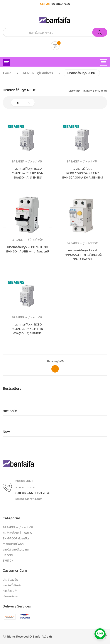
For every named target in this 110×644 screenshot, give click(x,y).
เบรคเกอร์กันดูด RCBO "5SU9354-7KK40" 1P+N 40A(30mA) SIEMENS (28, 173)
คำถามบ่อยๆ (10, 596)
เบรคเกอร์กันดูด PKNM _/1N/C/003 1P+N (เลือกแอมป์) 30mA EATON (82, 255)
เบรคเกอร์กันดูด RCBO (81, 73)
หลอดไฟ (8, 555)
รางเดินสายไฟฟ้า (13, 544)
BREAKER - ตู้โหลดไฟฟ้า (37, 73)
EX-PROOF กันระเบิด (16, 538)
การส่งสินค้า (10, 591)
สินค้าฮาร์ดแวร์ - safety (18, 533)
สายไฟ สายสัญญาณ (16, 549)
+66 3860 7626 (60, 4)
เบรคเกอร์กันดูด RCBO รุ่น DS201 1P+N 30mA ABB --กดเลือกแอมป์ (27, 249)
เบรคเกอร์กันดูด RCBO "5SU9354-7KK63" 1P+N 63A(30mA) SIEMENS (27, 329)
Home (7, 73)
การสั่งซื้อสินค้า (12, 585)
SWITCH (8, 560)
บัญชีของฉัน (10, 580)
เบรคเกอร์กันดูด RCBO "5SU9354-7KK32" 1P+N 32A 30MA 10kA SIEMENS (83, 173)
